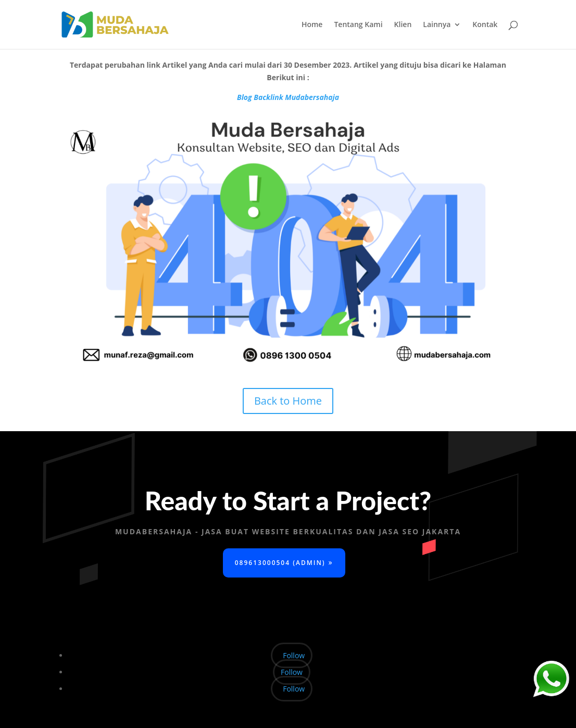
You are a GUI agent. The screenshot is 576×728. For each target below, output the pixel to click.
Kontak (485, 25)
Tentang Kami (358, 25)
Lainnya (437, 25)
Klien (403, 25)
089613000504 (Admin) (280, 563)
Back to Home (288, 401)
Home (312, 25)
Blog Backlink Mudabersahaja (288, 97)
